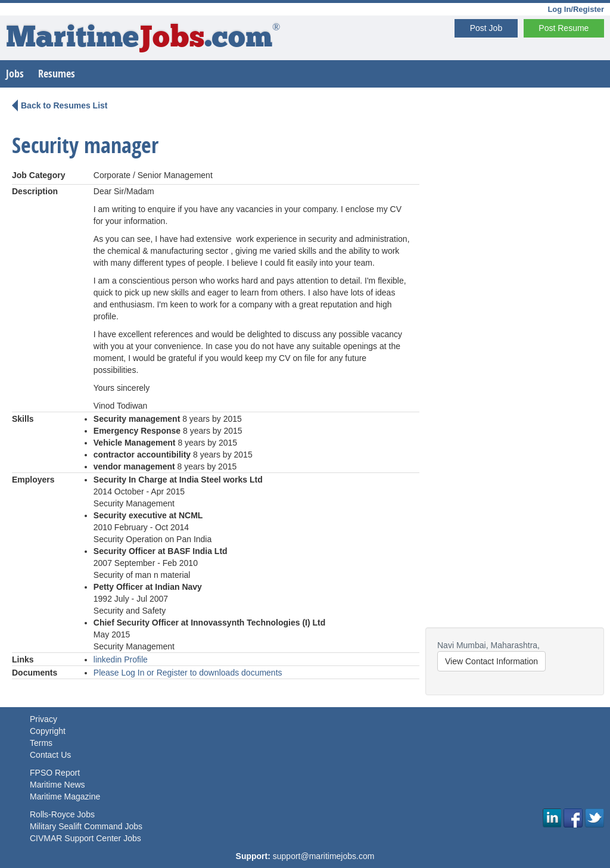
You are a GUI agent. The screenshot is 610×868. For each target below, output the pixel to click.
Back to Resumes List (64, 105)
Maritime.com (143, 39)
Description (35, 191)
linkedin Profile (121, 659)
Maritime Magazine (65, 797)
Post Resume (564, 28)
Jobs (15, 74)
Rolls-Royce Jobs (62, 814)
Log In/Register (576, 9)
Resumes (57, 74)
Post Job (486, 28)
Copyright (48, 731)
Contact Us (50, 755)
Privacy (43, 719)
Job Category (38, 175)
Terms (41, 743)
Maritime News (57, 785)
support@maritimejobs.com (324, 856)
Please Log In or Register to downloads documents (188, 673)
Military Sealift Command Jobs (86, 826)
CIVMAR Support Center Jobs (85, 838)
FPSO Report (55, 773)
